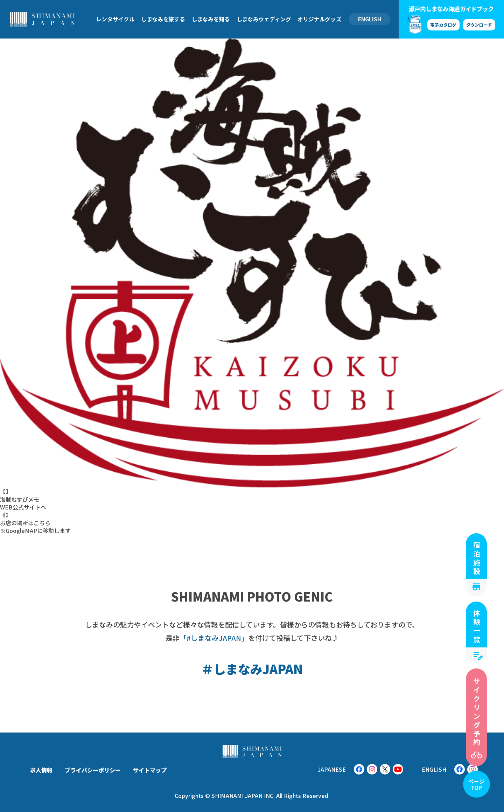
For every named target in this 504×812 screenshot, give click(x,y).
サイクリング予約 (477, 712)
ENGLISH (370, 19)
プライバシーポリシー (93, 770)
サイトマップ (150, 770)
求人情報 (41, 770)
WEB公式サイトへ (23, 507)
